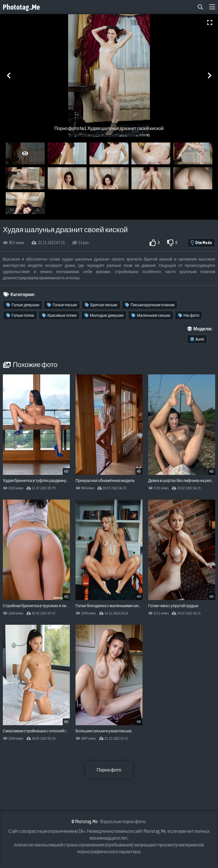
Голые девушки (23, 305)
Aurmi (197, 339)
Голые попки (20, 315)
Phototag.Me (21, 7)
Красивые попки (59, 315)
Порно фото (109, 770)
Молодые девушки (104, 315)
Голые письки (62, 305)
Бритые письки (101, 305)
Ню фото (189, 315)
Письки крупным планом (150, 305)
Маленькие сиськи (151, 315)
